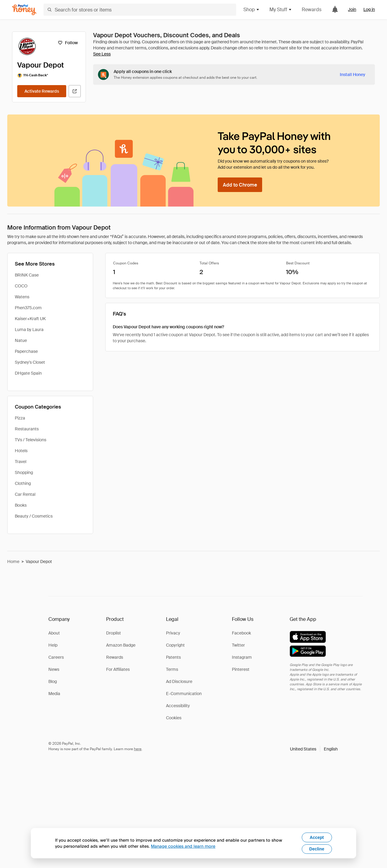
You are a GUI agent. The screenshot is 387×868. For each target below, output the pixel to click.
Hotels (21, 451)
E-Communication (184, 694)
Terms (172, 669)
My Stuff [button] (281, 10)
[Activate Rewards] (42, 91)
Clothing (23, 483)
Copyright (175, 645)
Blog (53, 681)
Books (21, 505)
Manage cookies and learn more (183, 846)
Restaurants (27, 429)
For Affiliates (118, 669)
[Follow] (68, 43)
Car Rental (25, 494)
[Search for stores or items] (140, 10)
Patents (173, 657)
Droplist (114, 633)
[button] (314, 749)
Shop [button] (252, 10)
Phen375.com (28, 308)
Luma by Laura (29, 330)
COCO (21, 286)
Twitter (238, 645)
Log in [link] (369, 9)
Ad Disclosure (179, 681)
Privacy (173, 633)
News (54, 669)
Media (54, 694)
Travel (21, 462)
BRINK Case (27, 275)
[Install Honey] (353, 75)
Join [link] (352, 9)
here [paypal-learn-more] (138, 749)
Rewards (312, 10)
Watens (22, 297)
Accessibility (178, 706)
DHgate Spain (28, 373)
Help (53, 645)
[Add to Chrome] (240, 185)
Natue (21, 340)
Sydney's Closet (30, 362)
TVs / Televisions (31, 440)
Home (13, 562)
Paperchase (26, 351)
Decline (317, 849)
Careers (56, 657)
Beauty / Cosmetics (34, 516)
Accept (317, 837)
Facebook (241, 633)
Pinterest (241, 669)
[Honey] (24, 10)
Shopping (24, 472)
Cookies (174, 718)
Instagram (242, 657)
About (54, 633)
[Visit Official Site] (75, 91)
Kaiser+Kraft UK (30, 319)
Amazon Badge (121, 645)
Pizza (20, 418)
